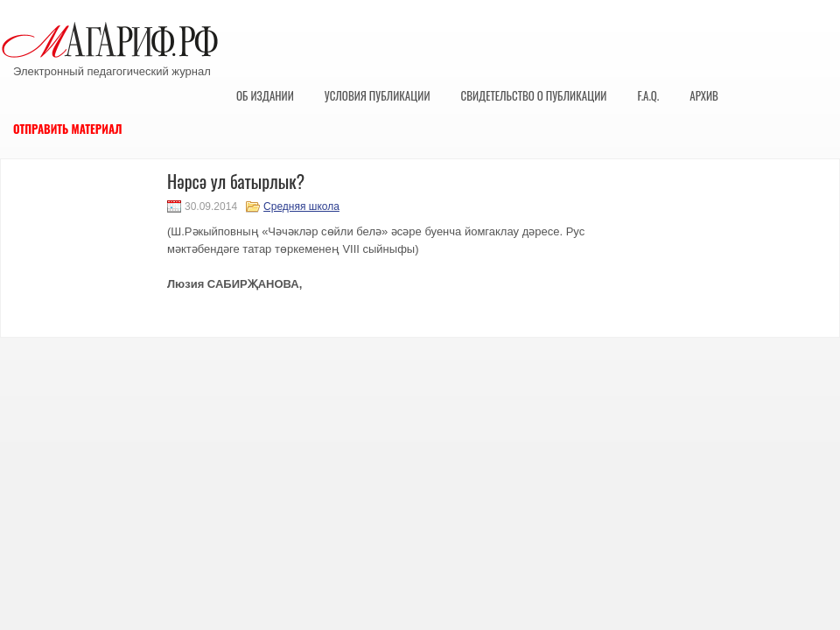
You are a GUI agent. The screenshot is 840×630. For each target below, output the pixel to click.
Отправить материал (68, 129)
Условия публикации (378, 95)
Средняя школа (301, 206)
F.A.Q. (648, 95)
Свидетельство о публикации (533, 95)
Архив (704, 95)
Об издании (265, 95)
